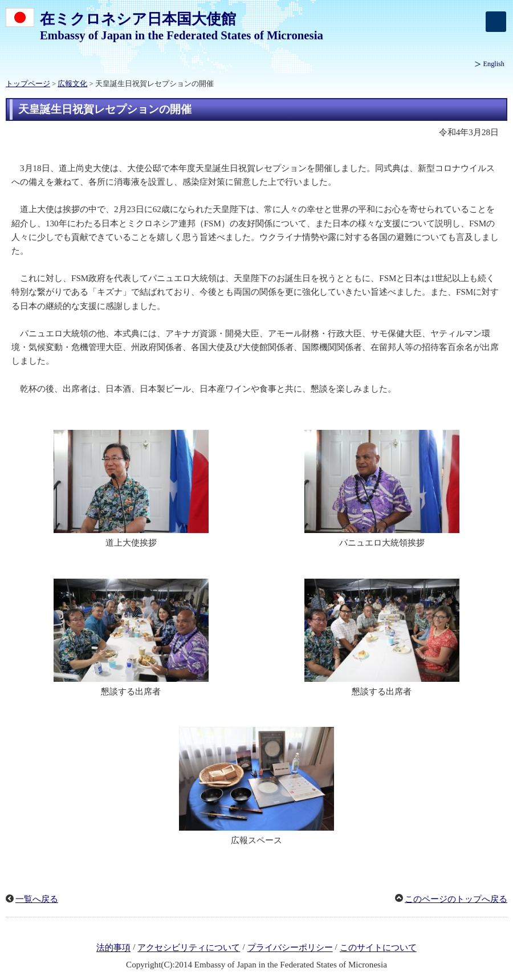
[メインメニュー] (496, 22)
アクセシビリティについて (189, 948)
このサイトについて (378, 948)
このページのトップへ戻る (456, 899)
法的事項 (113, 948)
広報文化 (72, 84)
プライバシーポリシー (290, 948)
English (494, 64)
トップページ (28, 84)
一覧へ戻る (37, 899)
